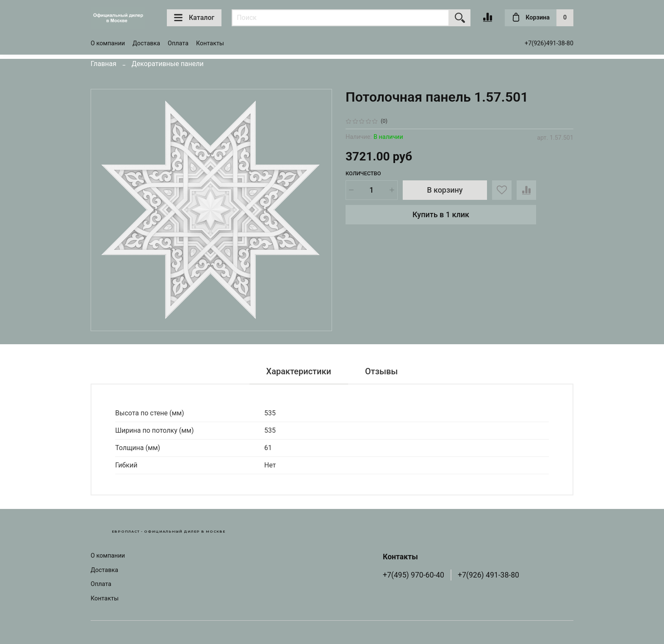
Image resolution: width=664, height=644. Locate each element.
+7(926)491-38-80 (549, 43)
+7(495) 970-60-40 (414, 575)
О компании (108, 43)
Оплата (178, 43)
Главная (104, 64)
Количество (363, 173)
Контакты (210, 43)
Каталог (194, 18)
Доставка (146, 43)
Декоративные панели (168, 64)
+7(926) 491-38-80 (488, 575)
